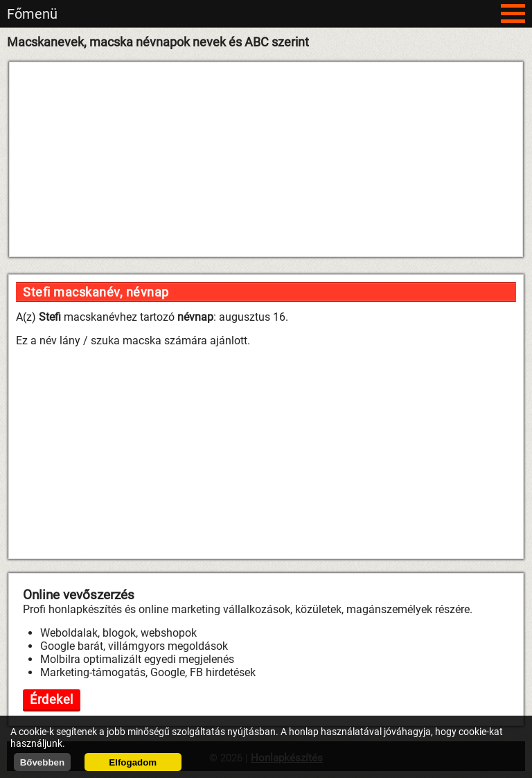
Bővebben (42, 762)
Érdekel (52, 699)
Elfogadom (133, 762)
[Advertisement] (266, 159)
